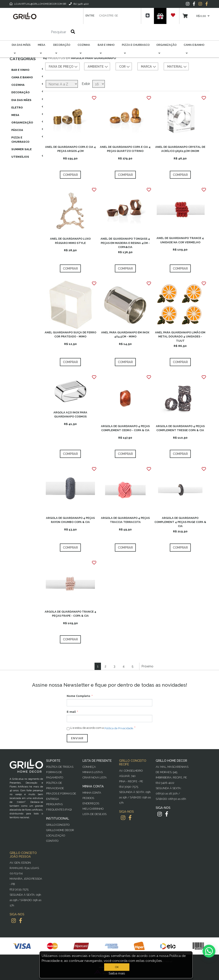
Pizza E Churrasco (20, 140)
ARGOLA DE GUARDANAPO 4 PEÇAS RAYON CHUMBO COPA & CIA (70, 520)
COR (125, 67)
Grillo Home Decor (60, 830)
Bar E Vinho (20, 70)
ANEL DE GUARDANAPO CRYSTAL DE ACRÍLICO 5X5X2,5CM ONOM (180, 149)
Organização (22, 122)
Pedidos (88, 798)
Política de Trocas (60, 767)
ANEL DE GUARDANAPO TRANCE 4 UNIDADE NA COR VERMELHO (180, 240)
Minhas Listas (93, 772)
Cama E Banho (22, 77)
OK (117, 967)
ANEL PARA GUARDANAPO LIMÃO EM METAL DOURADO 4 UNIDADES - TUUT (180, 336)
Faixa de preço (64, 67)
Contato (52, 841)
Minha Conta (92, 793)
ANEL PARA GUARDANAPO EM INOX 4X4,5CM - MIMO (125, 334)
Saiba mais (117, 973)
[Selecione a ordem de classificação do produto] (62, 84)
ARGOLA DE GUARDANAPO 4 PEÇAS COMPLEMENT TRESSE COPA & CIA (180, 428)
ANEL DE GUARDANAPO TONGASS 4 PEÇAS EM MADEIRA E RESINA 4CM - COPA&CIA (125, 243)
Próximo (147, 666)
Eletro (17, 108)
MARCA (149, 67)
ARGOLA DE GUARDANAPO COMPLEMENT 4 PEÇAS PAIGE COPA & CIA (180, 522)
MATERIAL (177, 67)
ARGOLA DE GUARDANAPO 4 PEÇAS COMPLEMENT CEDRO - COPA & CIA (125, 428)
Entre (90, 16)
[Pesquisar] (46, 32)
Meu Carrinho (93, 809)
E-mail (71, 712)
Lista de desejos (95, 814)
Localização (56, 835)
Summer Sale (21, 149)
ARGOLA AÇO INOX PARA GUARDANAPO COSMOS (70, 414)
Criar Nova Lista (95, 777)
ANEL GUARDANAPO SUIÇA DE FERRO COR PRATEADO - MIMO (70, 334)
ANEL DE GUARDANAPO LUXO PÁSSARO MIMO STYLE (70, 241)
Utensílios (20, 157)
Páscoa (17, 130)
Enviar (77, 738)
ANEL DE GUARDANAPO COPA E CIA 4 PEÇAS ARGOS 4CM (70, 149)
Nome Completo (78, 696)
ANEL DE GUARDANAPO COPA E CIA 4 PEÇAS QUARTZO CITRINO (125, 149)
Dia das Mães (21, 100)
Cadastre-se (109, 16)
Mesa (15, 115)
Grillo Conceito (58, 825)
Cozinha (18, 85)
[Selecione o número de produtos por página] (99, 84)
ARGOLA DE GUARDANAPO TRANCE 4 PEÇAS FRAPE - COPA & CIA (70, 614)
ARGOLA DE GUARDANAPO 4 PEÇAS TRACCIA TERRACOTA (125, 520)
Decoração (21, 92)
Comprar (70, 175)
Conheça (89, 767)
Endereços (91, 803)
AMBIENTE (98, 67)
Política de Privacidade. (119, 728)
